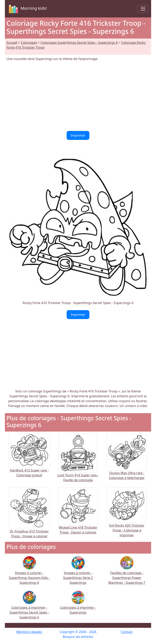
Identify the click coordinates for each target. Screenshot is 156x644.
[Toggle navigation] (143, 9)
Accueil (12, 43)
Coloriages (29, 43)
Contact (127, 632)
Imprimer (78, 135)
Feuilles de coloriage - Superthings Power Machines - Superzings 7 (127, 573)
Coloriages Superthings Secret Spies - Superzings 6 (79, 43)
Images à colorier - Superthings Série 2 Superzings (78, 573)
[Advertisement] (78, 96)
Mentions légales (29, 632)
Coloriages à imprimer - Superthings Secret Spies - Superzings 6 (29, 607)
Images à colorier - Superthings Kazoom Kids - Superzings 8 (29, 573)
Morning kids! (27, 9)
